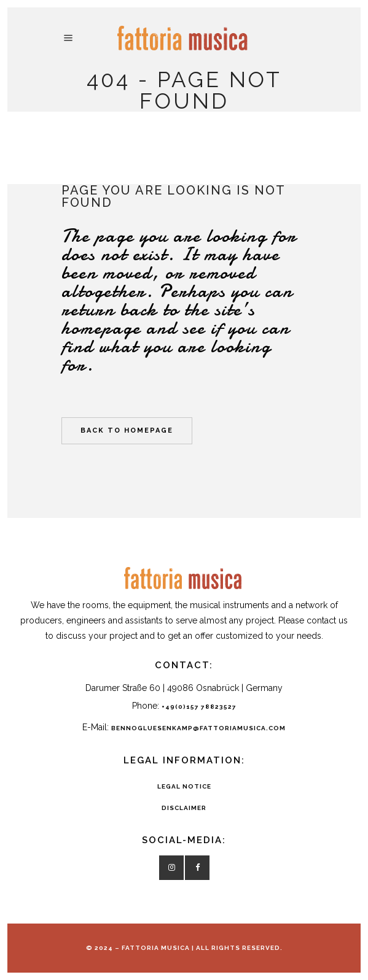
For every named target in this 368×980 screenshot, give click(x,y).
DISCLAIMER (184, 808)
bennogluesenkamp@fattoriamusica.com (198, 728)
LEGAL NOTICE (184, 786)
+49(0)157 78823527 (199, 707)
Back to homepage (127, 430)
